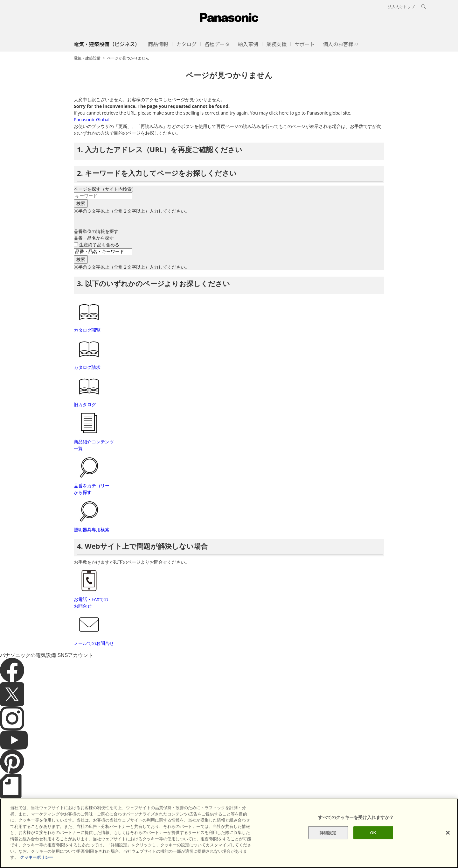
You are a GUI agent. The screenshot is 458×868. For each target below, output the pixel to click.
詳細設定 (328, 833)
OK (373, 833)
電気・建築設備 (87, 58)
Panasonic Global (92, 120)
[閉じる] (448, 833)
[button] (158, 44)
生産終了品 (99, 245)
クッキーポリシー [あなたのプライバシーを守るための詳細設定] (37, 857)
